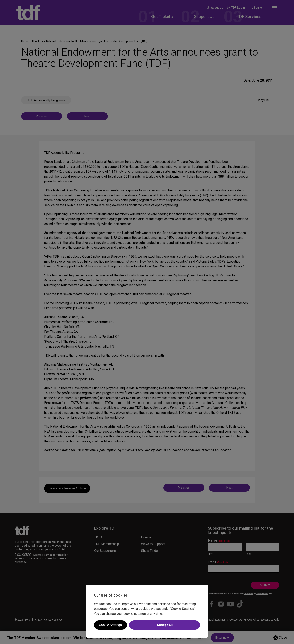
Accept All (165, 625)
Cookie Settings (110, 625)
